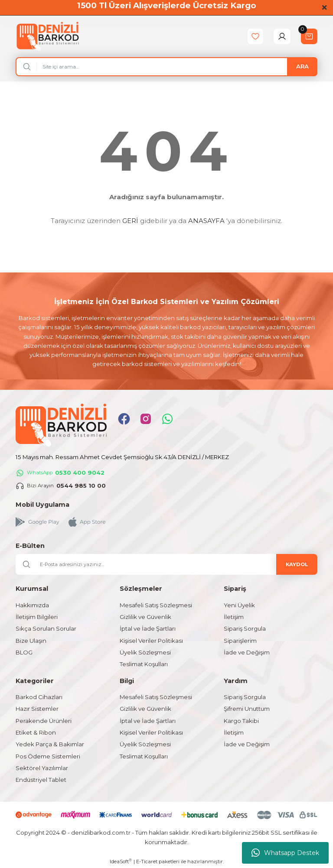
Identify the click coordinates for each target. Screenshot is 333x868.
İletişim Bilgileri (37, 617)
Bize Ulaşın (31, 641)
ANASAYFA (206, 221)
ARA (302, 66)
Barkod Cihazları (39, 697)
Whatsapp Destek (285, 853)
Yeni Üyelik (239, 605)
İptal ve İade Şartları (148, 628)
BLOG (24, 652)
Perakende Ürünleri (44, 721)
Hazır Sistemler (37, 709)
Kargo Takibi (241, 721)
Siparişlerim (240, 641)
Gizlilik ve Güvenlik (145, 617)
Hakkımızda (32, 605)
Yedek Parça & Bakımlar (50, 744)
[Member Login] (282, 36)
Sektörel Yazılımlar (42, 768)
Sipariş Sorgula (245, 628)
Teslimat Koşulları (144, 664)
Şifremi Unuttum (247, 709)
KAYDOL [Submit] (297, 564)
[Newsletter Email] (166, 564)
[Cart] (309, 36)
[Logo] (47, 36)
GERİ (130, 221)
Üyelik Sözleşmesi (145, 652)
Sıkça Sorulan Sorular (46, 628)
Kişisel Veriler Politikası (151, 641)
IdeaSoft (121, 861)
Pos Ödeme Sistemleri (48, 756)
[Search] (166, 67)
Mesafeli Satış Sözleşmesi (156, 605)
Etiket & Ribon (36, 732)
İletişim (234, 617)
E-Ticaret (147, 862)
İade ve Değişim (247, 652)
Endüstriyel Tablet (41, 780)
